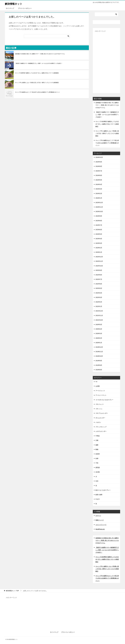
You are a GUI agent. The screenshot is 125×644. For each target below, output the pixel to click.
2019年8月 (99, 365)
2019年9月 (99, 361)
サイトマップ (10, 8)
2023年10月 (99, 212)
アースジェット (100, 391)
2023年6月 (99, 230)
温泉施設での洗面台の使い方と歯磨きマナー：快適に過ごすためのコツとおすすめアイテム (40, 54)
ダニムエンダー (100, 418)
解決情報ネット (15, 3)
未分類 (98, 472)
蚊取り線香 (99, 495)
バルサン (98, 422)
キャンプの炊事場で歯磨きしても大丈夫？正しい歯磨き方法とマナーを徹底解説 (37, 73)
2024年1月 (99, 198)
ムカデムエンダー (101, 431)
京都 (97, 440)
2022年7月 (99, 279)
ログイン (98, 516)
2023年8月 (99, 221)
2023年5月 (99, 234)
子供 (97, 463)
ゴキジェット (100, 404)
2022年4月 (99, 293)
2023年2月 (99, 248)
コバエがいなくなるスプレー (104, 400)
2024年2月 (99, 194)
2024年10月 (99, 157)
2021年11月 (99, 315)
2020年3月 (99, 333)
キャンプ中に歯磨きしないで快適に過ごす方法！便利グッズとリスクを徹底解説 (37, 83)
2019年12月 (99, 347)
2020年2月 (99, 338)
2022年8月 (99, 275)
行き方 (98, 499)
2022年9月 (99, 270)
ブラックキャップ (101, 427)
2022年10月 (99, 266)
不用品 (98, 436)
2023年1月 (99, 252)
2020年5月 (99, 324)
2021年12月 (99, 311)
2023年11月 (99, 207)
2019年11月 (99, 352)
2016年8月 (99, 370)
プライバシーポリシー (25, 8)
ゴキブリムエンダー (102, 413)
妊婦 (97, 458)
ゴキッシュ (99, 409)
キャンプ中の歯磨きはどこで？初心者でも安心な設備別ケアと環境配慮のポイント (38, 92)
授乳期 (98, 468)
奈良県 (98, 454)
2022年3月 (99, 297)
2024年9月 (99, 162)
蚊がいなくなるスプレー (103, 490)
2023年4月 (99, 239)
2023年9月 (99, 216)
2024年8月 (99, 166)
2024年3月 (99, 189)
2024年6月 (99, 175)
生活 (97, 481)
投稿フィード (100, 520)
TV (96, 382)
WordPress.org (100, 529)
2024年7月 (99, 171)
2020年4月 (99, 329)
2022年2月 (99, 302)
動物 (97, 449)
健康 (97, 445)
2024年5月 (99, 180)
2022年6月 (99, 284)
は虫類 (98, 386)
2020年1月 (99, 343)
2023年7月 (99, 225)
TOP (12, 591)
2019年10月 (99, 356)
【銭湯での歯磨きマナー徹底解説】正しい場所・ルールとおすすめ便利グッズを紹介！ (39, 63)
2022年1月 (99, 306)
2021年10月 (99, 320)
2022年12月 (99, 257)
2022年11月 (99, 261)
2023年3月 (99, 243)
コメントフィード (101, 525)
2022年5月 (99, 288)
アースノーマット (101, 395)
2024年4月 (99, 184)
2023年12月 (99, 203)
